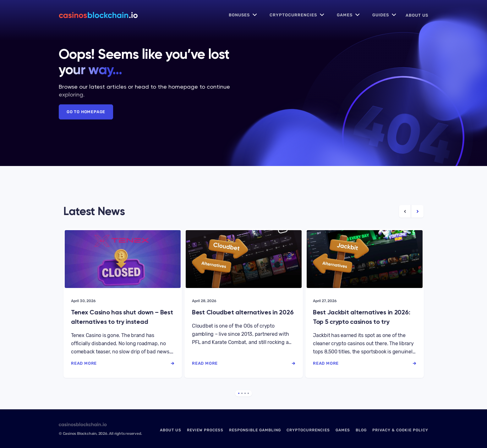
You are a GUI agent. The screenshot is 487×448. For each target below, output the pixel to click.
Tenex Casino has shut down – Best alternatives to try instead (122, 317)
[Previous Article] (405, 211)
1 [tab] (239, 393)
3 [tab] (245, 393)
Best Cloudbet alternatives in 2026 (243, 312)
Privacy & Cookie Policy (400, 430)
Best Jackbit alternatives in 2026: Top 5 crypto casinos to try (361, 317)
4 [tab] (248, 393)
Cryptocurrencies (293, 15)
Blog (361, 430)
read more (123, 363)
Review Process (205, 430)
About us (417, 15)
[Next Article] (417, 211)
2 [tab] (242, 393)
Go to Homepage (86, 112)
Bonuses (239, 15)
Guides (381, 15)
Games (345, 15)
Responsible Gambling (255, 430)
